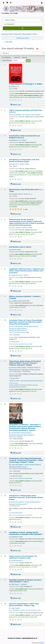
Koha (42, 643)
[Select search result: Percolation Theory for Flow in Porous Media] (1, 320)
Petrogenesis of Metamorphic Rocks (26, 498)
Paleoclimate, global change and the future (25, 363)
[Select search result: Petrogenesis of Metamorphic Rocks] (1, 495)
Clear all (25, 57)
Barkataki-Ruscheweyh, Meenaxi (21, 435)
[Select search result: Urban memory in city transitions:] (1, 556)
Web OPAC (9, 42)
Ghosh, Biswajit (36, 115)
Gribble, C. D (15, 87)
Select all (17, 57)
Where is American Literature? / (25, 297)
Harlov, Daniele (16, 228)
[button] (7, 3)
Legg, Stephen (15, 608)
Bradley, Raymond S (15, 370)
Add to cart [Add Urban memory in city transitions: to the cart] (16, 574)
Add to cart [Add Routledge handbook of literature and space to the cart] (16, 598)
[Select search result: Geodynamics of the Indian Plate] (1, 458)
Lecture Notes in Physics (19, 332)
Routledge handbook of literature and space (25, 581)
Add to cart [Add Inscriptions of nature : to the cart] (16, 551)
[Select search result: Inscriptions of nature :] (1, 532)
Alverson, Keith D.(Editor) (19, 368)
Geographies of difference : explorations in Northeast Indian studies (25, 427)
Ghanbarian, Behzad (18, 329)
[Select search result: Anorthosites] (1, 247)
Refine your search (23, 38)
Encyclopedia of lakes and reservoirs (25, 137)
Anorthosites (20, 247)
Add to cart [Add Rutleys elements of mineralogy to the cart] (16, 105)
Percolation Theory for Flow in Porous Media (26, 322)
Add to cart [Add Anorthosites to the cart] (16, 263)
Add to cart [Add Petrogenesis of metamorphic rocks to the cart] (16, 184)
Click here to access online (25, 344)
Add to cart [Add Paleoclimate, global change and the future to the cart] (16, 399)
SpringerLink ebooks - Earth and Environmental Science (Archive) (26, 381)
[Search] (22, 28)
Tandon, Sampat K (32, 465)
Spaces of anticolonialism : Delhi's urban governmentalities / (24, 605)
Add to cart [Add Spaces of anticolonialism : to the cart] (16, 624)
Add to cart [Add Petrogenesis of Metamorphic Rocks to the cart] (16, 527)
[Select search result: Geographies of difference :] (1, 404)
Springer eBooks (15, 342)
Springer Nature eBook (17, 476)
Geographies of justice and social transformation (26, 610)
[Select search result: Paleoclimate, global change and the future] (1, 361)
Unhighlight (6, 57)
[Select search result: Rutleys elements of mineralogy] (1, 65)
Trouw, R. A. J (28, 194)
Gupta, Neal (17, 465)
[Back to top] (39, 638)
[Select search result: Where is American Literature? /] (1, 296)
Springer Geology (17, 469)
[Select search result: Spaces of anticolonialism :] (1, 603)
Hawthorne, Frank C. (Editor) (20, 275)
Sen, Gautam (26, 115)
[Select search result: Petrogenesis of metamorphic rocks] (1, 159)
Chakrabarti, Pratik (17, 537)
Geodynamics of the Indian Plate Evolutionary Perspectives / (26, 460)
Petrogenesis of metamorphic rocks (24, 160)
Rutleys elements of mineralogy (26, 84)
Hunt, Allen (17, 327)
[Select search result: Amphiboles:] (1, 269)
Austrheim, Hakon (27, 228)
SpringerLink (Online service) (18, 331)
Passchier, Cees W (17, 194)
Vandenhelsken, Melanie (21, 433)
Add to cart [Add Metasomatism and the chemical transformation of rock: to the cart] (16, 241)
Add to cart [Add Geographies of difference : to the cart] (16, 453)
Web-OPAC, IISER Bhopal (4, 3)
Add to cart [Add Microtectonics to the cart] (16, 214)
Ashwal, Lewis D (16, 250)
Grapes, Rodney (25, 164)
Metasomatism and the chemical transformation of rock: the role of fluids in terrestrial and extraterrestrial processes (27, 222)
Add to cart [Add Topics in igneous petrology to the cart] (16, 130)
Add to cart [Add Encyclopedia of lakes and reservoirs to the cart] (16, 154)
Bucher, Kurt (15, 164)
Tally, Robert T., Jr (19, 584)
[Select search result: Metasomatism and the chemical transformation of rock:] (1, 219)
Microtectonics (26, 190)
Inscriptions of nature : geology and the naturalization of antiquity (26, 533)
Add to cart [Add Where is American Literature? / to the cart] (16, 315)
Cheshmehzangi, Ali (17, 561)
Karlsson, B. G (16, 437)
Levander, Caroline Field (20, 301)
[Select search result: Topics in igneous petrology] (1, 110)
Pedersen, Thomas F (34, 368)
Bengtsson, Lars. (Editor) (19, 140)
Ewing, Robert (31, 327)
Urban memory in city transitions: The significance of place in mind (23, 557)
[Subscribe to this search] (37, 49)
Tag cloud (18, 34)
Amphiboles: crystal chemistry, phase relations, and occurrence (27, 271)
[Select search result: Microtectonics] (1, 189)
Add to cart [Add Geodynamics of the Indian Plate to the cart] (16, 490)
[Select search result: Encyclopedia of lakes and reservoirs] (1, 136)
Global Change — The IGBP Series (22, 372)
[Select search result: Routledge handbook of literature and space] (1, 580)
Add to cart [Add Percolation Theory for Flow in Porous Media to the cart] (16, 356)
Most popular (27, 34)
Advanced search (7, 34)
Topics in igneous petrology (26, 111)
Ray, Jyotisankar (16, 115)
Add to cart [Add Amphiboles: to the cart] (16, 291)
